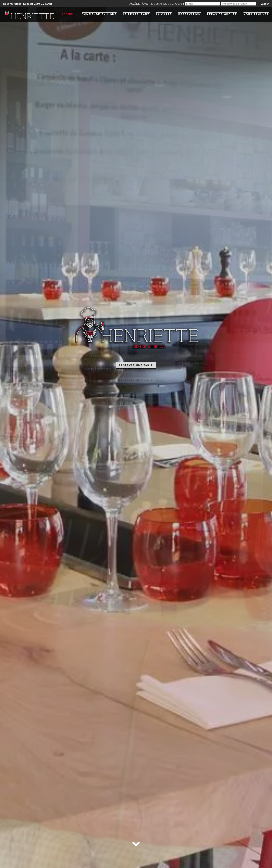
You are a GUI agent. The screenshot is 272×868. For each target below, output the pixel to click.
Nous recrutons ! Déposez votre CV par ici (27, 4)
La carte (164, 14)
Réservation (189, 14)
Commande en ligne (99, 14)
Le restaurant (136, 14)
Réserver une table (136, 365)
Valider (265, 4)
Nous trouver (256, 14)
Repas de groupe (222, 14)
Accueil (68, 14)
